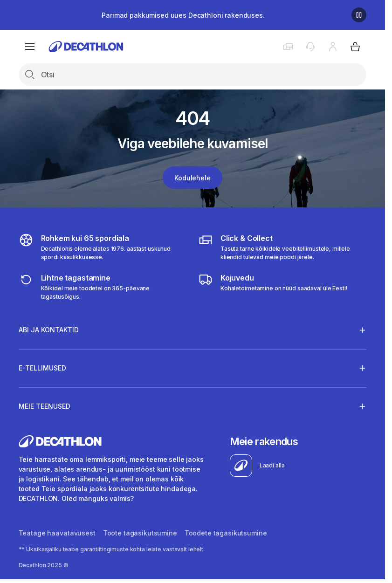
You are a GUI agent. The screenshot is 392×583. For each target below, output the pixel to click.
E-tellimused (42, 368)
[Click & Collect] (282, 247)
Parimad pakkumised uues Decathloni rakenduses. (183, 15)
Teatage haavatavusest (57, 533)
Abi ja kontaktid (49, 330)
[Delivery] (273, 287)
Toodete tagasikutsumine (226, 533)
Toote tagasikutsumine (140, 533)
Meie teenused (45, 406)
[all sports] (103, 247)
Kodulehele (193, 178)
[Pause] (359, 15)
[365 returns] (103, 287)
